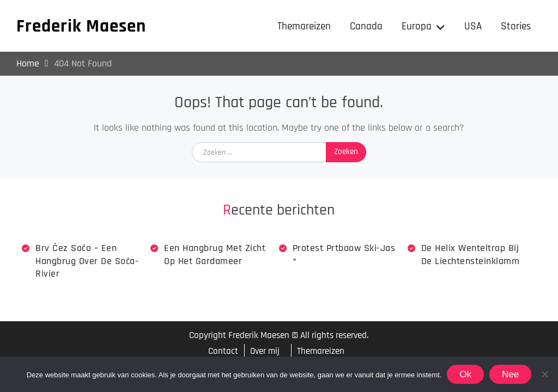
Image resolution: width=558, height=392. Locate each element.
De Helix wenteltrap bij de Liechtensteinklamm (471, 254)
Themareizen (304, 26)
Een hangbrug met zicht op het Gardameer (215, 254)
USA (473, 26)
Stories (516, 26)
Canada (366, 26)
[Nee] (544, 374)
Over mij (265, 351)
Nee (510, 374)
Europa (417, 26)
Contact (223, 351)
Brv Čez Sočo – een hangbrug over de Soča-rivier (87, 261)
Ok (465, 374)
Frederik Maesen (81, 26)
